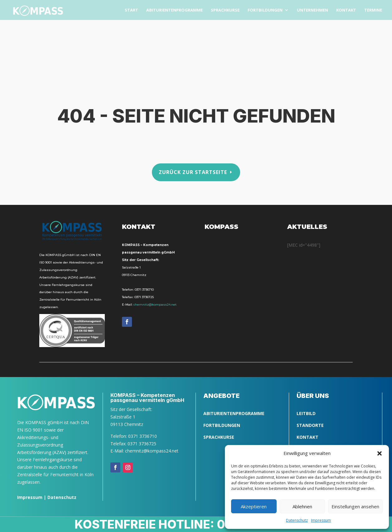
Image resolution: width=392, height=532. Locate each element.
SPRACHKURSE (219, 437)
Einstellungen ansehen (355, 506)
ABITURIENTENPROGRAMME (234, 413)
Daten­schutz (297, 520)
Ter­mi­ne (373, 10)
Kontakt (307, 437)
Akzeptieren (254, 506)
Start (131, 10)
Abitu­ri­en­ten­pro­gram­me (174, 10)
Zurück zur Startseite (193, 172)
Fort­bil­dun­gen (265, 10)
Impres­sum (321, 520)
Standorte (310, 425)
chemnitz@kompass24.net (155, 305)
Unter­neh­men (312, 10)
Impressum (30, 497)
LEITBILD (306, 413)
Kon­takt (346, 10)
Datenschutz (62, 497)
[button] (380, 453)
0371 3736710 (144, 290)
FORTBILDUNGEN (222, 425)
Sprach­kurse (225, 10)
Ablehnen (302, 506)
